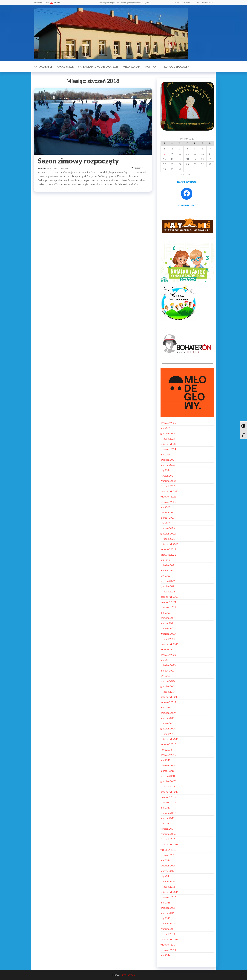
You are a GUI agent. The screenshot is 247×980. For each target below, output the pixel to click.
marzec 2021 (168, 623)
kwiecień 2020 (168, 665)
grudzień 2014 (168, 929)
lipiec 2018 (166, 750)
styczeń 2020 (168, 681)
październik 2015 (169, 892)
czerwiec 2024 (168, 449)
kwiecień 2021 (168, 618)
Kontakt (152, 67)
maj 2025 (165, 428)
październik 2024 (169, 444)
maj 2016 (165, 860)
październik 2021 (169, 597)
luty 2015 (165, 918)
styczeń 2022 (168, 581)
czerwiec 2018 (168, 755)
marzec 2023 (168, 518)
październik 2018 (169, 739)
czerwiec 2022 (168, 555)
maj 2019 (165, 707)
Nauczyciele (65, 67)
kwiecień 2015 (168, 908)
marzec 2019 (168, 718)
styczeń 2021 (168, 628)
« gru (184, 174)
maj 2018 (165, 760)
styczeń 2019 (168, 723)
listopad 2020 (168, 639)
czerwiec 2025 (168, 423)
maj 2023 (165, 507)
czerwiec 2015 (168, 897)
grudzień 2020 (168, 634)
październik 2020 (169, 644)
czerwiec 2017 (168, 802)
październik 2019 (169, 697)
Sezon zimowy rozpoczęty (78, 161)
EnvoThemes (128, 975)
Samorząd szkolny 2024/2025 (98, 67)
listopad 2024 (168, 439)
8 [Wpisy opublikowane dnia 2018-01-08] (164, 154)
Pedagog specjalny (176, 67)
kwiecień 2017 (168, 813)
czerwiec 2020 (168, 655)
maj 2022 (165, 560)
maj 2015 (165, 903)
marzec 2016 (168, 871)
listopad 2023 (168, 486)
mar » (191, 174)
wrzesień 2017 (168, 797)
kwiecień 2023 (168, 512)
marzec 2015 (168, 913)
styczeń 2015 (168, 923)
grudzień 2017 (168, 781)
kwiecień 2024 (168, 460)
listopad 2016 (168, 839)
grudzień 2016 (168, 834)
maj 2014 (165, 955)
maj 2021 (165, 613)
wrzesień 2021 (168, 602)
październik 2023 (169, 491)
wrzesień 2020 (168, 649)
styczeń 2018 (168, 776)
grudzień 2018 (168, 729)
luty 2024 (165, 470)
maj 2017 (165, 808)
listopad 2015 (168, 887)
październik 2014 (169, 939)
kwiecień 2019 (168, 713)
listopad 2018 (168, 734)
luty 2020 (165, 676)
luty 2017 (165, 823)
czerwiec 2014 (168, 950)
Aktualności (43, 67)
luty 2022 (165, 576)
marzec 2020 (168, 671)
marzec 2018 (168, 771)
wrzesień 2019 (168, 702)
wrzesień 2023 (168, 497)
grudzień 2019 (168, 686)
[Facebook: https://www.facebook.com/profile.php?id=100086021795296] (187, 193)
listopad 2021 (168, 591)
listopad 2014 (168, 934)
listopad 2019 (168, 692)
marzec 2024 (168, 465)
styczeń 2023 (168, 528)
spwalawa (64, 168)
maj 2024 (165, 454)
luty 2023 (165, 523)
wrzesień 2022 (168, 549)
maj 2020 (165, 660)
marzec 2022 (168, 570)
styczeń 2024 (168, 476)
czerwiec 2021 (168, 607)
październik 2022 (169, 544)
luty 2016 (165, 876)
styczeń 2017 (168, 829)
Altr (52, 2)
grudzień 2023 (168, 481)
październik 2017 (169, 792)
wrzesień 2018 (168, 744)
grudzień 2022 (168, 534)
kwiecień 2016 (168, 866)
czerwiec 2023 (168, 502)
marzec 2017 (168, 818)
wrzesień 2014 (168, 945)
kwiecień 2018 (168, 765)
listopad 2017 (168, 786)
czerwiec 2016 (168, 855)
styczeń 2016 (168, 881)
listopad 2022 (168, 539)
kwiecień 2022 (168, 565)
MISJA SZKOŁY (132, 67)
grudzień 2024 (168, 433)
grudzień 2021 (168, 586)
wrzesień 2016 (168, 850)
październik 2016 (169, 844)
